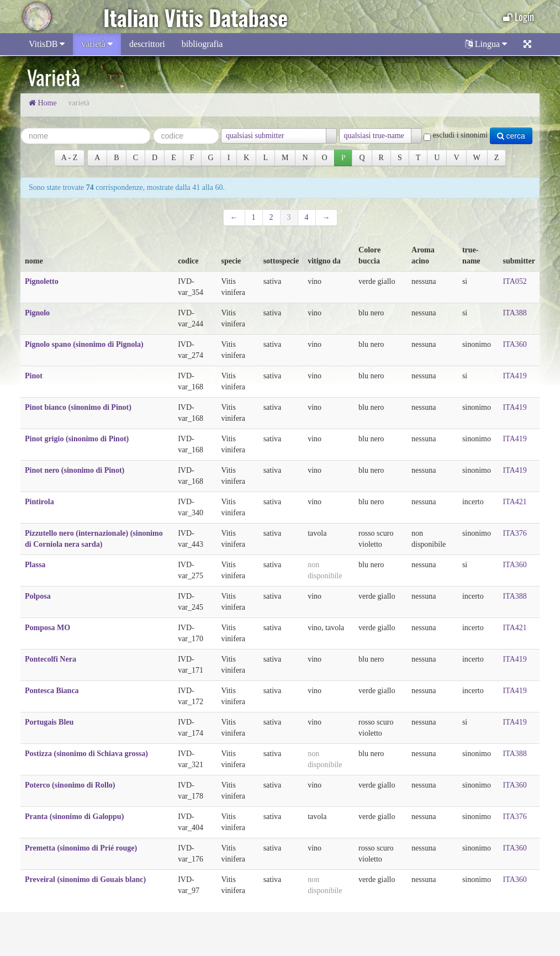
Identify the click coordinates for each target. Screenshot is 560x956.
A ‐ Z (70, 158)
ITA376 (515, 533)
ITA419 (515, 376)
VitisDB (47, 44)
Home (43, 103)
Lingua (486, 44)
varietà (97, 44)
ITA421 (515, 502)
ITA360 (515, 344)
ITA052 (515, 281)
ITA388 (515, 313)
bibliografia (202, 44)
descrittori (147, 44)
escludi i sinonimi (456, 136)
